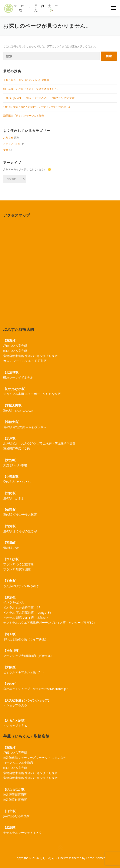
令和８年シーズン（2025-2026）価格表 (26, 80)
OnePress (65, 858)
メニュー (113, 8)
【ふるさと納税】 (15, 720)
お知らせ (8, 137)
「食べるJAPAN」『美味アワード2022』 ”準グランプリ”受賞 (39, 98)
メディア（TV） (12, 144)
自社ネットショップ (17, 689)
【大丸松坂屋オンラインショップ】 (27, 700)
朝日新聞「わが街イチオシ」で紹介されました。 (31, 89)
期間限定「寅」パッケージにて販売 (24, 116)
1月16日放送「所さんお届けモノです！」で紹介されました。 (39, 107)
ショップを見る (17, 705)
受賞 (6, 150)
